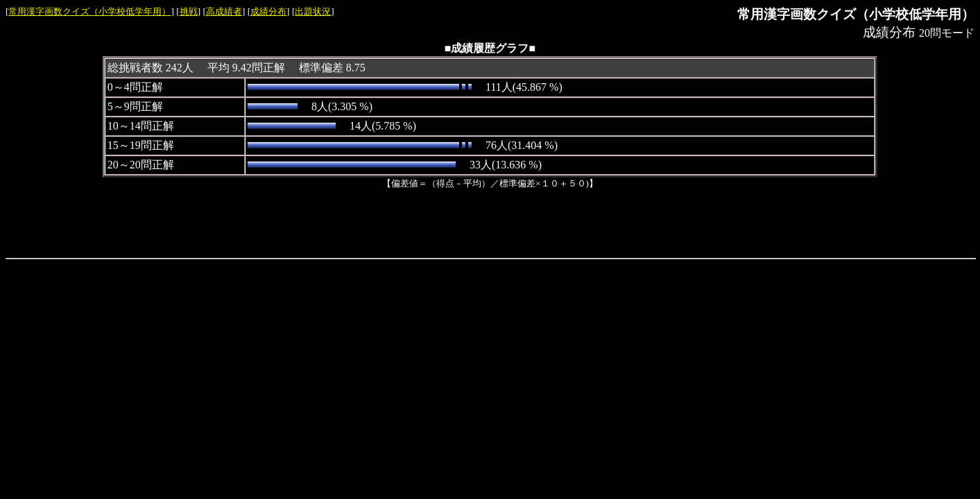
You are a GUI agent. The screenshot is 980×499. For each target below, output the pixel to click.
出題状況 (313, 11)
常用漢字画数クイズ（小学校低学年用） (89, 11)
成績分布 (268, 11)
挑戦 (189, 11)
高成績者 (224, 11)
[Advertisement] (490, 221)
